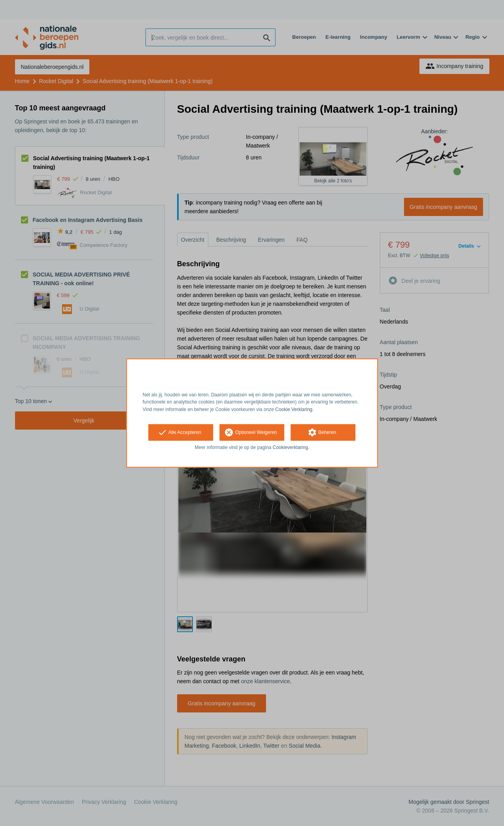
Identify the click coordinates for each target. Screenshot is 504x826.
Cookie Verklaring (294, 409)
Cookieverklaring (290, 447)
